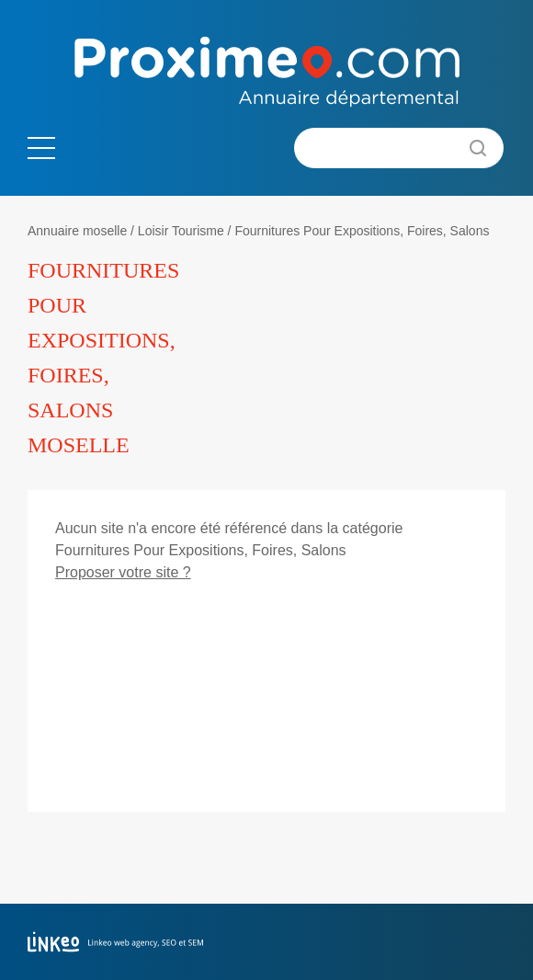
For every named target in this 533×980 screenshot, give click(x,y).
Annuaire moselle (77, 231)
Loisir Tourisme (181, 231)
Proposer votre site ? (123, 572)
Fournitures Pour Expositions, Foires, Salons (362, 231)
